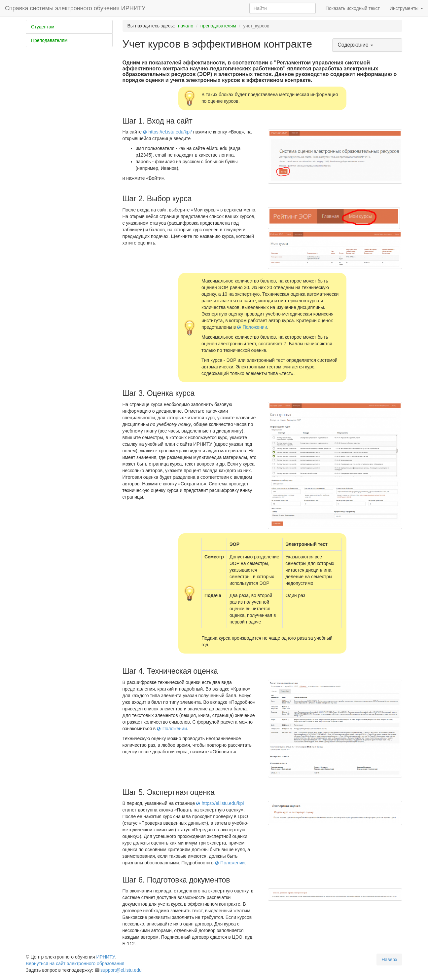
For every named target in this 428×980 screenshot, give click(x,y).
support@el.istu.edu (121, 970)
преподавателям (218, 26)
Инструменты (406, 8)
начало (186, 26)
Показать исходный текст (353, 8)
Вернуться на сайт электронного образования (75, 963)
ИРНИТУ (106, 957)
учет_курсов (256, 26)
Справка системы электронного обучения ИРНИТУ (75, 8)
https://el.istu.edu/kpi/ (170, 132)
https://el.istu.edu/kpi (223, 803)
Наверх (389, 960)
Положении (255, 327)
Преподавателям (49, 40)
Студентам (43, 27)
